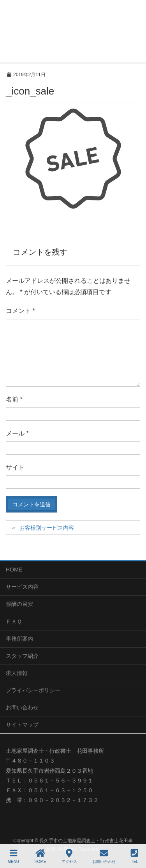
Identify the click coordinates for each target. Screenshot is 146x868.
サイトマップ (22, 725)
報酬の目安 (19, 604)
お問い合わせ (22, 707)
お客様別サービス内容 (47, 528)
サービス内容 (22, 587)
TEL (135, 856)
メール (17, 433)
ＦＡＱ (14, 622)
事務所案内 (19, 639)
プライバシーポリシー (33, 690)
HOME (14, 570)
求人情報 (17, 673)
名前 (14, 399)
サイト (15, 467)
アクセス (69, 856)
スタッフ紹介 (22, 656)
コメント (20, 311)
